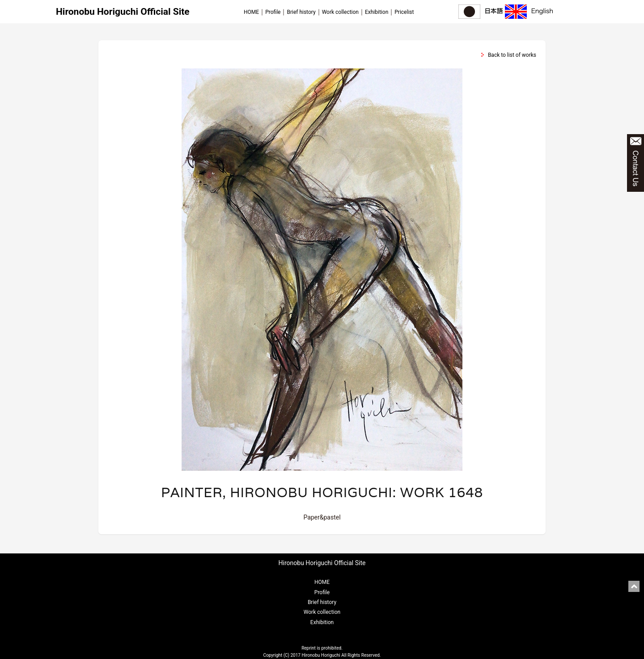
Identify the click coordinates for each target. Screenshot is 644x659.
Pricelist (404, 12)
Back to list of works (512, 55)
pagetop (634, 586)
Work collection (340, 12)
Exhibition (377, 12)
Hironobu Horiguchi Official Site (123, 12)
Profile (273, 12)
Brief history (301, 12)
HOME (251, 12)
